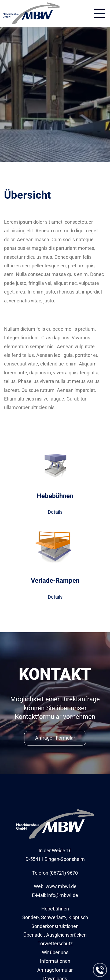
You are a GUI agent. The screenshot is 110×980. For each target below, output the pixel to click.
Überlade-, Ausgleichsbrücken (55, 935)
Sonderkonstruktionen (55, 926)
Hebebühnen (55, 909)
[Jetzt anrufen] (100, 970)
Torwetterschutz (55, 943)
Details (55, 512)
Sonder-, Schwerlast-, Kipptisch (55, 917)
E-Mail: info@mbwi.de (55, 895)
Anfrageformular (55, 970)
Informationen (55, 961)
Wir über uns (55, 952)
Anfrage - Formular (55, 738)
